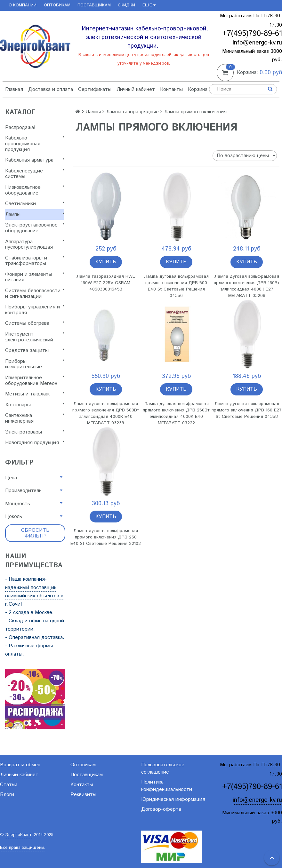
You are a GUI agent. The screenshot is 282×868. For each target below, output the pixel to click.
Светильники (35, 204)
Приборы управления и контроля (35, 310)
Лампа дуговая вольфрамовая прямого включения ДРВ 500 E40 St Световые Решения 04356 (176, 286)
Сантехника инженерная (35, 418)
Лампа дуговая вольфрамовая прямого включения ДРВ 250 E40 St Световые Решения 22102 (106, 537)
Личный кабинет (136, 89)
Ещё (149, 5)
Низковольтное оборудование (35, 190)
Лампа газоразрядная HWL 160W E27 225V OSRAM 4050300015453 (106, 283)
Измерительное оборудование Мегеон (35, 381)
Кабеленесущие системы (35, 174)
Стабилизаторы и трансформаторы (35, 261)
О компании (23, 5)
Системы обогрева (35, 323)
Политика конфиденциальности (167, 786)
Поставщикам (94, 5)
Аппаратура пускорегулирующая (35, 245)
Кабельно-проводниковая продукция (35, 144)
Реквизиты (83, 795)
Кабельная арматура (35, 160)
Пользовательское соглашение (163, 768)
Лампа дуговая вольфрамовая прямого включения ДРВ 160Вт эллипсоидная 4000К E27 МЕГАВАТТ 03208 (247, 286)
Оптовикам (57, 5)
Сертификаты (95, 89)
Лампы (35, 215)
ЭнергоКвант (18, 835)
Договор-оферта (161, 809)
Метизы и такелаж (35, 394)
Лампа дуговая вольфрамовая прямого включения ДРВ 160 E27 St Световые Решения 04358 (247, 410)
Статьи (9, 785)
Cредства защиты (35, 350)
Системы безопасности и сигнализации (35, 294)
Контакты (171, 89)
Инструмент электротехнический (35, 337)
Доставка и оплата (51, 89)
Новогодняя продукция (35, 443)
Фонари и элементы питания (35, 277)
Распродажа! (20, 127)
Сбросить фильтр (35, 533)
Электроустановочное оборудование (35, 228)
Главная (14, 89)
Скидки (126, 5)
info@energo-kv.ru (257, 43)
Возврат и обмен (20, 765)
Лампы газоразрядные (132, 112)
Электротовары (35, 432)
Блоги (7, 795)
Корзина (198, 89)
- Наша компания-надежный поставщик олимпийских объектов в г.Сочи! (34, 592)
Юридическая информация (173, 799)
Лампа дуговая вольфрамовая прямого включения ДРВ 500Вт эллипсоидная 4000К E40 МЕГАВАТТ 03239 (106, 413)
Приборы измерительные (35, 364)
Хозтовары (35, 405)
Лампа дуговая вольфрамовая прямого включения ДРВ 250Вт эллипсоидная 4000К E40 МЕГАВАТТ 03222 (176, 413)
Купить (106, 262)
